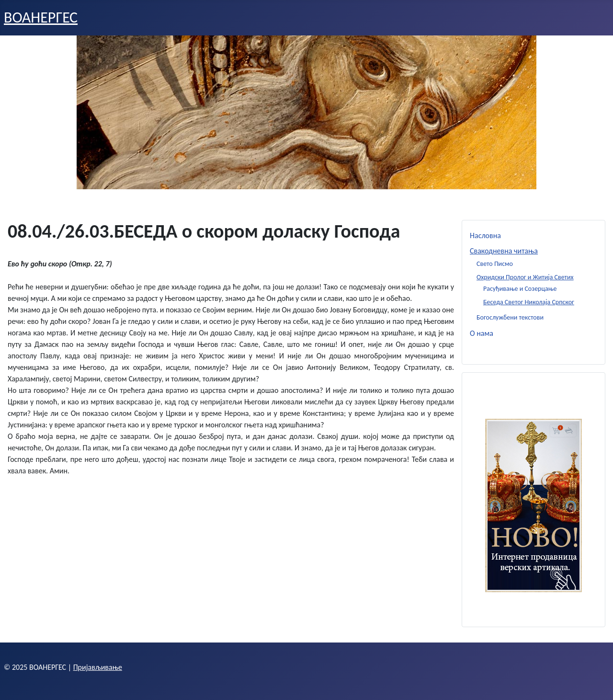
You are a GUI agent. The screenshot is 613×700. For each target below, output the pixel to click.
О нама (482, 333)
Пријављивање (98, 667)
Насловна (485, 235)
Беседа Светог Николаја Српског (529, 302)
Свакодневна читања (504, 251)
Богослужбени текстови (510, 317)
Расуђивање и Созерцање (520, 289)
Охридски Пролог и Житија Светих (525, 277)
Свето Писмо (495, 264)
